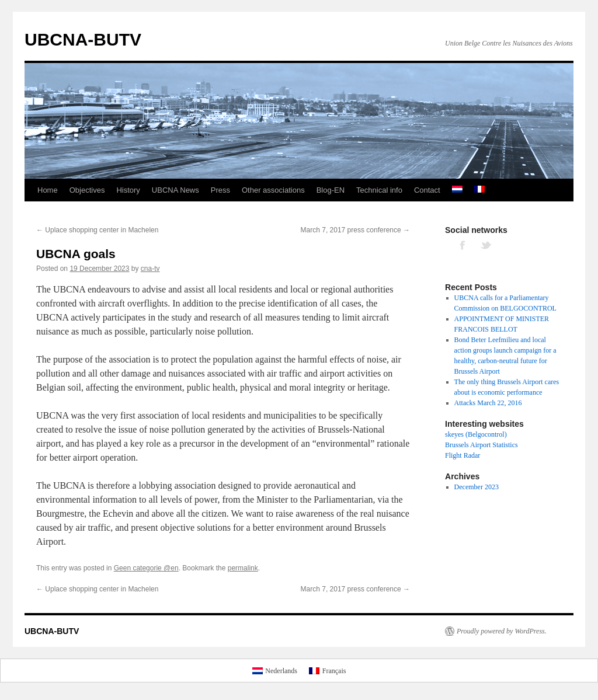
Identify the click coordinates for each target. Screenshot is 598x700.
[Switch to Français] (327, 670)
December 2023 (477, 487)
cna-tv (150, 269)
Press (220, 190)
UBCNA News (175, 190)
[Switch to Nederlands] (275, 670)
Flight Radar (463, 455)
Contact (427, 190)
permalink (243, 568)
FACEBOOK (463, 245)
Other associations (273, 190)
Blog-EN (331, 190)
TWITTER (486, 245)
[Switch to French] (479, 190)
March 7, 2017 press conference (355, 230)
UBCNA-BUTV (83, 39)
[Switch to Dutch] (457, 190)
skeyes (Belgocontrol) (476, 434)
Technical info (379, 190)
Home (48, 190)
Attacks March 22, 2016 (488, 403)
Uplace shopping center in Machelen (97, 230)
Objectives (87, 190)
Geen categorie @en (146, 568)
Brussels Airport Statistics (481, 445)
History (128, 190)
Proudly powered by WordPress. (502, 631)
